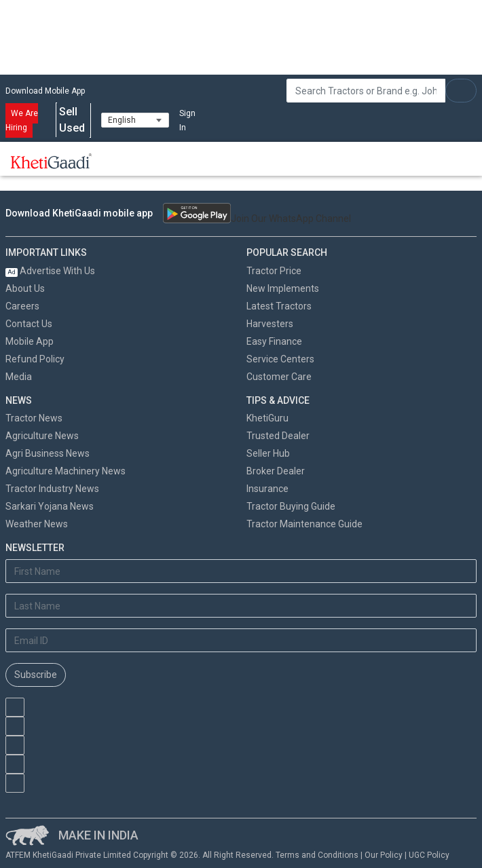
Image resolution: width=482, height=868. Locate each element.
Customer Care (279, 377)
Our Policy (384, 855)
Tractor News (34, 418)
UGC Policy (429, 855)
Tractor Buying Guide (291, 506)
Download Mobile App (45, 91)
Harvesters (270, 324)
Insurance (267, 489)
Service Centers (280, 359)
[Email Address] (241, 640)
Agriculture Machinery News (66, 471)
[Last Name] (241, 606)
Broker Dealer (276, 471)
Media (19, 377)
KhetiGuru (267, 418)
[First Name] (241, 571)
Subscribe (36, 675)
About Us (25, 288)
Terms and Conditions (317, 855)
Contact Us (29, 324)
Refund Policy (35, 359)
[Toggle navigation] (121, 161)
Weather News (37, 524)
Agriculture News (42, 436)
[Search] (366, 91)
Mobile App (30, 341)
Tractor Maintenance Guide (304, 524)
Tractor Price (274, 271)
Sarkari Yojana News (50, 506)
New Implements (283, 288)
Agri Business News (48, 453)
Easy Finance (274, 341)
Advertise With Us (50, 271)
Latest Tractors (279, 306)
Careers (22, 306)
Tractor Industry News (52, 489)
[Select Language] (135, 120)
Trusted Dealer (278, 436)
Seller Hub (268, 453)
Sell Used (73, 120)
